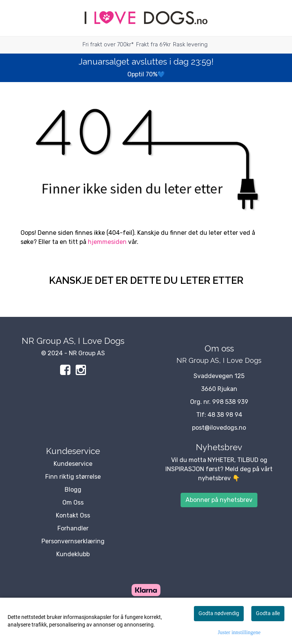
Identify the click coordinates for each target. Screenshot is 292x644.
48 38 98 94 (225, 415)
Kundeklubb (73, 554)
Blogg (73, 490)
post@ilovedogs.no (219, 428)
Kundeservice (73, 464)
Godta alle (268, 613)
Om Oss (73, 502)
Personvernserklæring (73, 541)
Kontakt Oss (73, 515)
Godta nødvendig (219, 613)
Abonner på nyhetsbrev (219, 500)
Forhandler (73, 528)
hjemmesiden (107, 242)
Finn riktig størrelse (73, 477)
